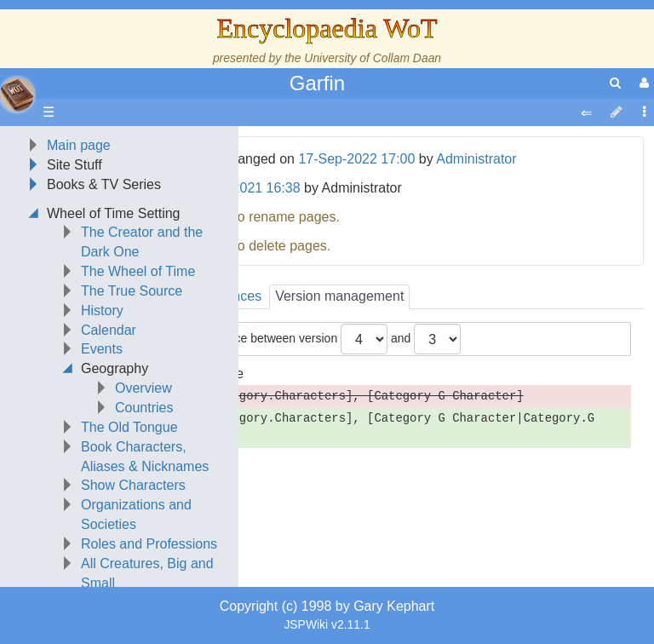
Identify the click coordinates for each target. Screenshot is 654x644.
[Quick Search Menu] (615, 83)
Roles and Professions (149, 544)
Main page (79, 145)
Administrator (476, 159)
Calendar (109, 330)
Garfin (317, 83)
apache (17, 95)
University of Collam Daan (373, 58)
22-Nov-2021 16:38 (242, 188)
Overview (143, 388)
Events (102, 349)
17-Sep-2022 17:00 (356, 159)
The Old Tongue (129, 427)
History (102, 310)
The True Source (132, 291)
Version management (339, 296)
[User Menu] (642, 83)
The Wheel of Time (138, 271)
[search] (615, 83)
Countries (144, 408)
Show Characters (133, 485)
